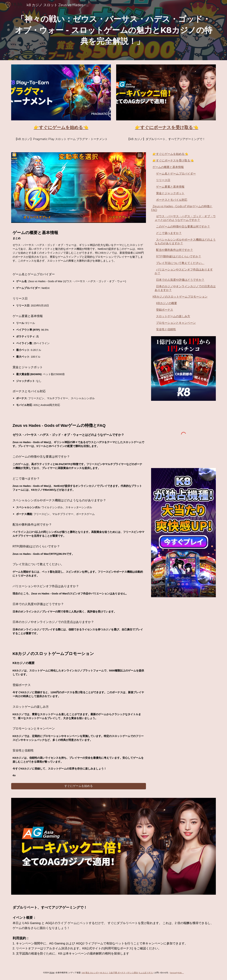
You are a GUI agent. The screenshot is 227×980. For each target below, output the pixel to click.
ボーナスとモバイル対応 (172, 200)
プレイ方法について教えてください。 (180, 263)
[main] (113, 30)
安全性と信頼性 (166, 329)
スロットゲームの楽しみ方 (173, 316)
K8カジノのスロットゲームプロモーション (180, 297)
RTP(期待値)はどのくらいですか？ (179, 256)
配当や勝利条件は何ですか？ (175, 250)
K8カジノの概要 (167, 303)
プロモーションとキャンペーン (176, 323)
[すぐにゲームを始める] (79, 786)
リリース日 (163, 180)
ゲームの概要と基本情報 (168, 167)
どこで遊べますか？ (169, 233)
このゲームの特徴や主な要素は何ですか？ (183, 227)
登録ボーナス (165, 310)
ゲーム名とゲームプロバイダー (176, 174)
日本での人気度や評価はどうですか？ (180, 280)
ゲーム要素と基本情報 (170, 187)
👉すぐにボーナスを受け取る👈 (173, 160)
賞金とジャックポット (170, 193)
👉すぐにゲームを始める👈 (170, 154)
